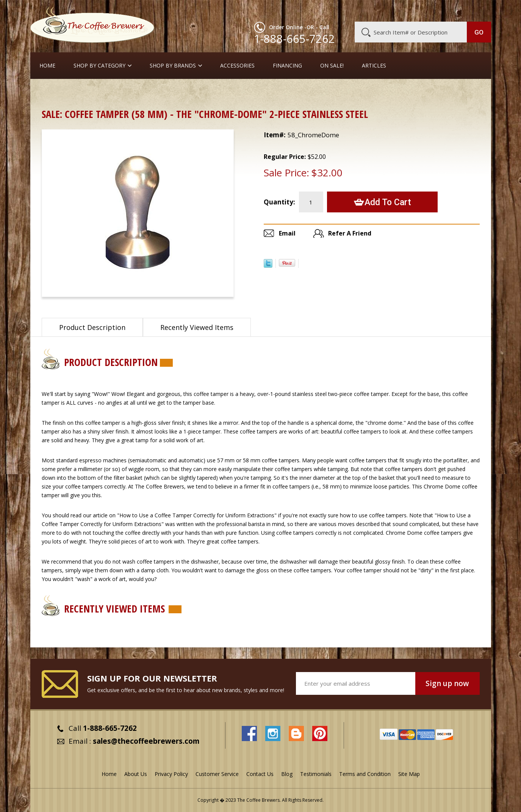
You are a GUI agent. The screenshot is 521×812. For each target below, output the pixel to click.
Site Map (409, 774)
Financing (287, 66)
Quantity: (279, 202)
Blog (427, 10)
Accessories (237, 66)
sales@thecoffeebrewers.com (146, 741)
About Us (353, 10)
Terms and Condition (365, 774)
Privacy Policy (171, 774)
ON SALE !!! (81, 93)
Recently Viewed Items (197, 327)
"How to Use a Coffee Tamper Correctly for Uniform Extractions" (197, 515)
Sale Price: (286, 173)
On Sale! (332, 66)
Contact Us (260, 774)
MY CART (476, 9)
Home (47, 66)
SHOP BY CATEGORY (99, 66)
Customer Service (393, 10)
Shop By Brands (173, 66)
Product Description (92, 327)
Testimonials (316, 774)
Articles (374, 66)
